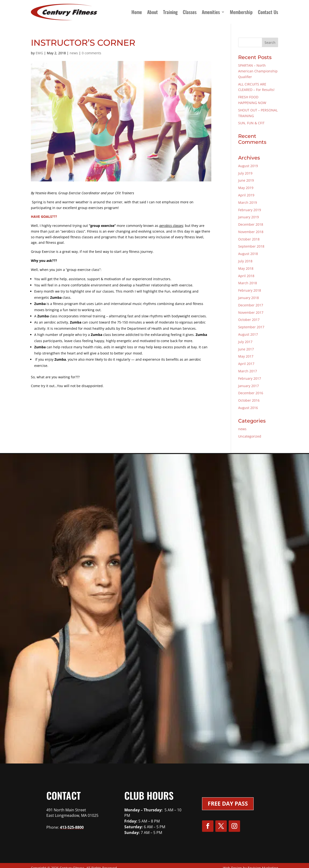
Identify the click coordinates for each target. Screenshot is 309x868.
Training (170, 12)
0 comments (92, 53)
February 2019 (250, 210)
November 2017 (251, 312)
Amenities (211, 12)
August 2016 (248, 408)
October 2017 (249, 320)
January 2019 (249, 217)
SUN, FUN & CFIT (251, 123)
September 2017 (251, 327)
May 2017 (246, 356)
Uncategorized (250, 436)
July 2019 (245, 173)
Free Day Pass (228, 803)
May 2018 (246, 268)
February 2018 (250, 290)
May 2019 (246, 188)
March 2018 (248, 283)
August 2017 (248, 334)
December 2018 (251, 224)
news (74, 53)
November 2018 (251, 232)
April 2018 (246, 276)
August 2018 (248, 254)
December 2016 (251, 393)
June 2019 (246, 180)
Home (137, 12)
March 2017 (248, 371)
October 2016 (249, 400)
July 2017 (245, 342)
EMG (39, 53)
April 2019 (246, 195)
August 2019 (248, 166)
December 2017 (251, 305)
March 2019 (248, 202)
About (152, 12)
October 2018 (249, 239)
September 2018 (251, 246)
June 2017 (246, 349)
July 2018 (245, 261)
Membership (241, 12)
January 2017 (249, 386)
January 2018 (249, 298)
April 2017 (246, 364)
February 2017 (250, 378)
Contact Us (268, 12)
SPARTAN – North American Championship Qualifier (258, 71)
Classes (190, 12)
